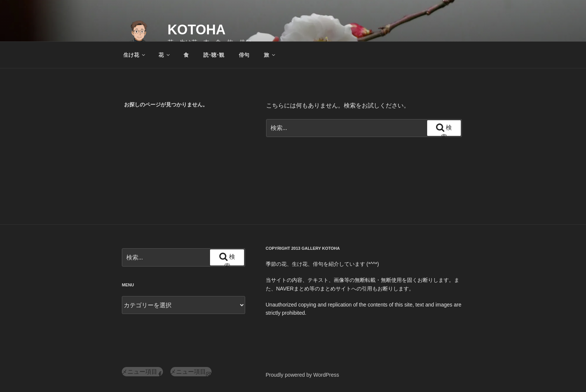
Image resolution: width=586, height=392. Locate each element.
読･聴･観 (214, 55)
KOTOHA (196, 30)
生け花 (135, 55)
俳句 (244, 55)
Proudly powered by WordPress (303, 375)
